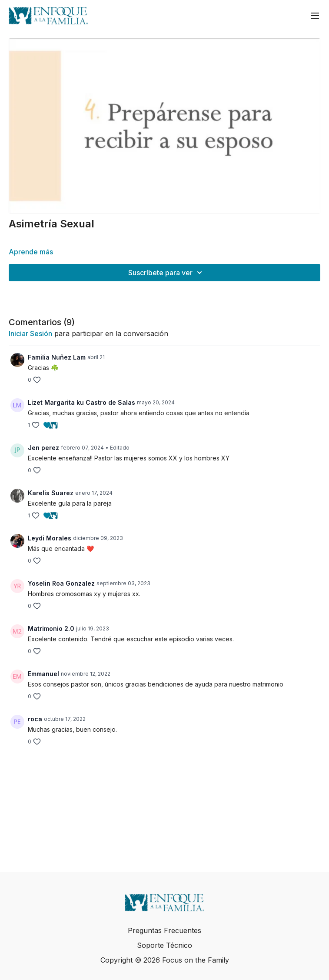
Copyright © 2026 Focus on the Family (165, 960)
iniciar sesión (30, 333)
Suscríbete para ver (166, 273)
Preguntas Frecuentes (164, 930)
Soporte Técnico (164, 945)
